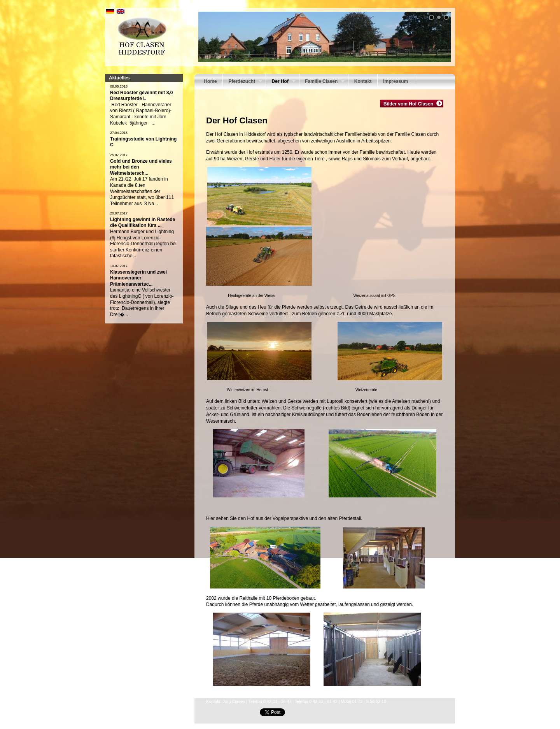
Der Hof (281, 82)
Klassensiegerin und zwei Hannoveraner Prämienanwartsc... (138, 278)
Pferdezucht (242, 82)
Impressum (395, 81)
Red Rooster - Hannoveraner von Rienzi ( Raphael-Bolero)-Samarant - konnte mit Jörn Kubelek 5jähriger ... (141, 114)
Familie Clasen (322, 82)
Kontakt (363, 81)
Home (210, 81)
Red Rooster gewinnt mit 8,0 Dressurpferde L (141, 96)
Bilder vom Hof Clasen (409, 104)
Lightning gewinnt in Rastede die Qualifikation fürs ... (143, 223)
